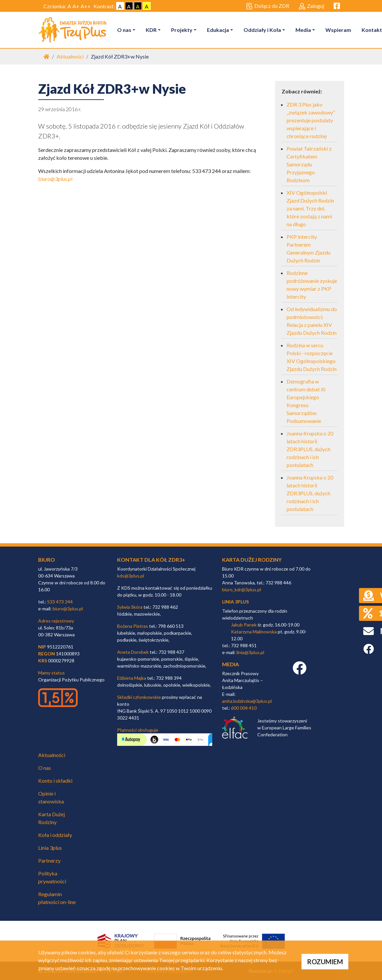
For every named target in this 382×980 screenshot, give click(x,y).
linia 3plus (235, 602)
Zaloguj (311, 6)
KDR (151, 30)
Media (303, 30)
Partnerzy (49, 860)
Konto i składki (55, 781)
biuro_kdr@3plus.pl (242, 589)
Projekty (182, 30)
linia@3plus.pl (250, 652)
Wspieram (338, 30)
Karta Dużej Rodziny (51, 818)
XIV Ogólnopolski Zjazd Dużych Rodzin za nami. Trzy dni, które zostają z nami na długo (310, 208)
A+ (76, 6)
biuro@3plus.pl (55, 179)
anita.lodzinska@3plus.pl (247, 701)
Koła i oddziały (55, 835)
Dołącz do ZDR (268, 6)
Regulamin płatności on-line (57, 898)
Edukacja (218, 30)
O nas (124, 30)
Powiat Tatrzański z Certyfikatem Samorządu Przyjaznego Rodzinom (309, 164)
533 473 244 (60, 602)
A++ (86, 6)
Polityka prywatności (52, 877)
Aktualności (70, 56)
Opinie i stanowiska (51, 797)
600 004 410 (244, 708)
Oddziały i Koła (262, 30)
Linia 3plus (50, 848)
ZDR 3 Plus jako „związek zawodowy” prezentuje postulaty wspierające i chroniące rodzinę (311, 120)
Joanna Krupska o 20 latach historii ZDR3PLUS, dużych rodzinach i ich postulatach (310, 449)
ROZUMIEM (325, 962)
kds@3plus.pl (131, 576)
